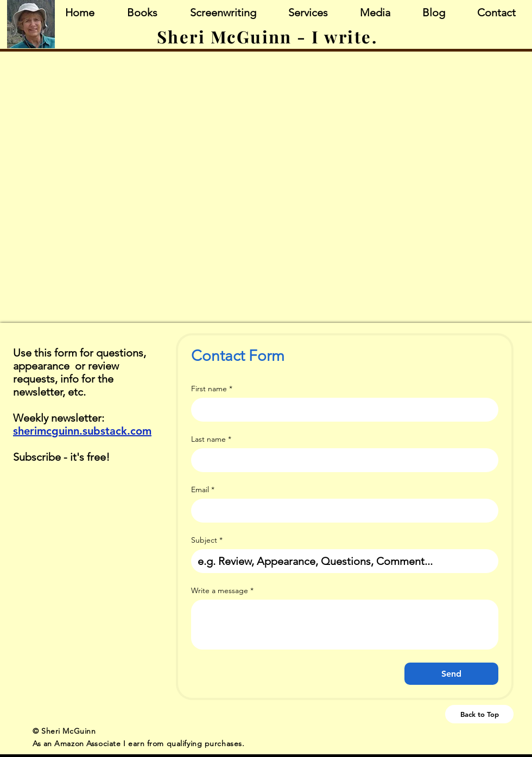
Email (203, 490)
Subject (207, 540)
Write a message (222, 591)
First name (212, 389)
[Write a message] (345, 625)
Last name (211, 439)
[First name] (341, 410)
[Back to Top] (479, 714)
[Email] (341, 511)
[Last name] (341, 460)
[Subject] (341, 561)
